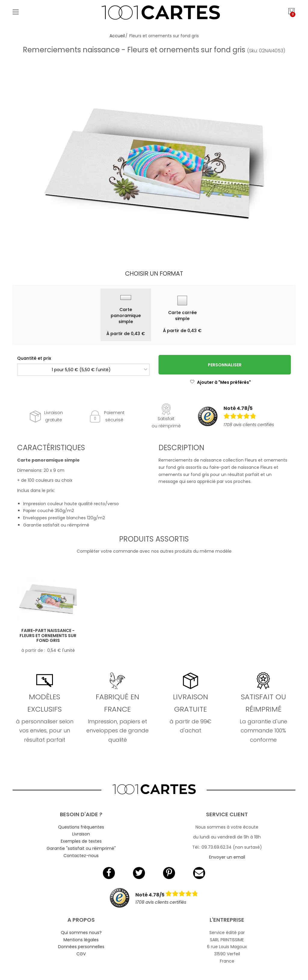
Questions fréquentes (81, 827)
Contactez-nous (81, 856)
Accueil (117, 36)
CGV (81, 954)
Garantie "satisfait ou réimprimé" (81, 848)
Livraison (81, 834)
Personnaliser (225, 365)
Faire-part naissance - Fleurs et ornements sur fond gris (48, 636)
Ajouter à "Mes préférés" (220, 382)
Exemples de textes (81, 841)
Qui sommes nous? (81, 933)
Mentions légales (81, 940)
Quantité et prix (34, 358)
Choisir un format (154, 273)
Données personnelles (81, 947)
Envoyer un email (227, 857)
